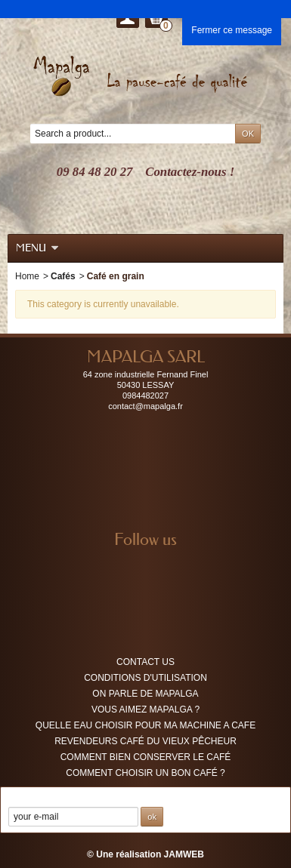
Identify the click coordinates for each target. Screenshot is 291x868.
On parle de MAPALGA (145, 694)
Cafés (63, 276)
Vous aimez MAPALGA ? (145, 709)
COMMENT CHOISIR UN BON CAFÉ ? (145, 773)
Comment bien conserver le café (146, 757)
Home (27, 276)
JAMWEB (184, 854)
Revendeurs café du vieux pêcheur (145, 741)
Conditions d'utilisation (145, 678)
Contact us (145, 662)
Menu (37, 248)
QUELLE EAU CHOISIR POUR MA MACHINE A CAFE (145, 725)
